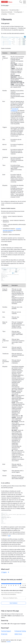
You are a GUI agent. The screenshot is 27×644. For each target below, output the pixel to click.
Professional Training (20, 631)
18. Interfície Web (14, 10)
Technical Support (6, 631)
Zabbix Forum (18, 634)
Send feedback (13, 603)
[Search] (21, 2)
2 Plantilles (4, 14)
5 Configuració (18, 12)
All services (4, 634)
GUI (9, 536)
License (9, 642)
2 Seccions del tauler (7, 12)
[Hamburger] (24, 2)
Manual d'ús (4, 10)
